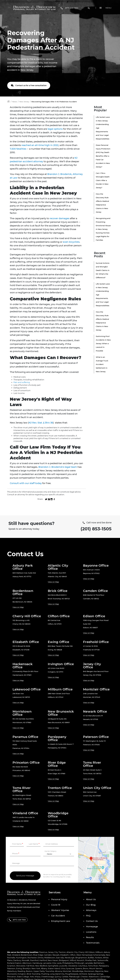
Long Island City (57, 974)
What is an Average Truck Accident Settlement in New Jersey (102, 364)
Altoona (58, 971)
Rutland (11, 963)
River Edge (38, 955)
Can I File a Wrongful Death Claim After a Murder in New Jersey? (103, 180)
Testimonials (93, 943)
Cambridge (105, 977)
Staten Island (54, 969)
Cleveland (72, 966)
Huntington (21, 958)
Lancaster (47, 963)
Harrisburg (37, 963)
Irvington (22, 974)
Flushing (45, 974)
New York (36, 969)
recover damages (59, 218)
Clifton (73, 955)
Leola (59, 963)
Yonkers (99, 958)
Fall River (30, 966)
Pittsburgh (79, 963)
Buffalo (91, 958)
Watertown (94, 977)
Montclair (67, 971)
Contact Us (92, 921)
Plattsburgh (74, 977)
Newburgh (70, 958)
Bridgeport (64, 960)
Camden (48, 955)
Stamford (34, 960)
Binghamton (81, 958)
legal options (55, 129)
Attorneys (91, 910)
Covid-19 (56, 905)
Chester (84, 977)
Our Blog (91, 905)
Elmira (41, 958)
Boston (29, 971)
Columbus (82, 966)
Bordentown (27, 955)
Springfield (53, 966)
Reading (21, 971)
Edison (92, 952)
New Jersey (24, 102)
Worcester (21, 966)
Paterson (11, 969)
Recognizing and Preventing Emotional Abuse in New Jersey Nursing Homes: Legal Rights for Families (103, 229)
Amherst (83, 974)
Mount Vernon (96, 969)
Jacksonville (103, 960)
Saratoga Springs (96, 974)
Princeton (12, 977)
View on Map (53, 582)
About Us (91, 899)
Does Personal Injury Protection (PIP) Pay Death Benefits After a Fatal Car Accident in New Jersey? (103, 156)
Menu (109, 8)
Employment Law (61, 921)
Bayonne (99, 971)
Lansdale (89, 963)
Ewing (19, 969)
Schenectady (99, 955)
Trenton (62, 952)
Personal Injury (59, 899)
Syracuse (70, 969)
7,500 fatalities (18, 149)
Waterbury (12, 971)
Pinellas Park (91, 960)
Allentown (27, 963)
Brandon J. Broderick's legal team (58, 467)
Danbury (17, 960)
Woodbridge (78, 971)
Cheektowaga (47, 977)
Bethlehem (99, 963)
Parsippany (104, 966)
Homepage (92, 927)
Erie (54, 963)
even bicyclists (71, 242)
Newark (56, 955)
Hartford (43, 960)
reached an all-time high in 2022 (40, 145)
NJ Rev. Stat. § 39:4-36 (41, 423)
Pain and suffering (22, 382)
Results (90, 937)
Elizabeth (65, 955)
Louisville (63, 966)
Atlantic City (72, 952)
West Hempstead (84, 955)
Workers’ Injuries (60, 910)
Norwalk (26, 960)
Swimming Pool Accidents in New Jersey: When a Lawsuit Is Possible (103, 344)
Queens (79, 969)
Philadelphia (68, 963)
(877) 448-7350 (72, 8)
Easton (18, 963)
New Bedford (41, 966)
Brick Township (34, 974)
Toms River (93, 966)
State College (23, 977)
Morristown (89, 971)
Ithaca (37, 977)
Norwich (81, 960)
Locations (91, 932)
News (15, 102)
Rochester (32, 958)
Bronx (86, 969)
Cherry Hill (83, 952)
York (32, 977)
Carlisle (65, 977)
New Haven (53, 960)
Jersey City (53, 952)
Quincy (58, 977)
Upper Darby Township (44, 971)
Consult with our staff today (26, 483)
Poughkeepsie (72, 974)
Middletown (50, 958)
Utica (63, 969)
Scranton (11, 966)
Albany (44, 969)
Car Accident (58, 916)
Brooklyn (27, 969)
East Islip (60, 958)
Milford (73, 960)
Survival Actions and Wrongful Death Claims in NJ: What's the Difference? (103, 270)
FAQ (88, 916)
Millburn (99, 952)
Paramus (43, 952)
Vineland (16, 955)
